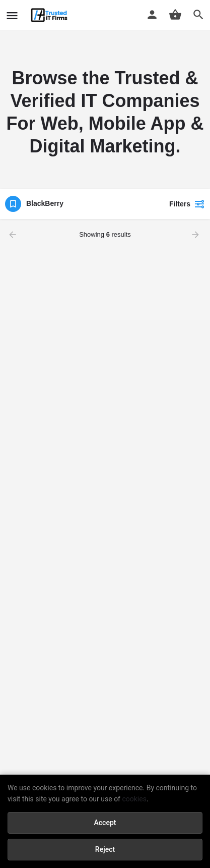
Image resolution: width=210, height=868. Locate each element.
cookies (134, 799)
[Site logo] (51, 15)
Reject (105, 849)
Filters (187, 204)
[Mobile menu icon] (12, 15)
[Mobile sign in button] (152, 15)
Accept (105, 823)
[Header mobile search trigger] (198, 15)
